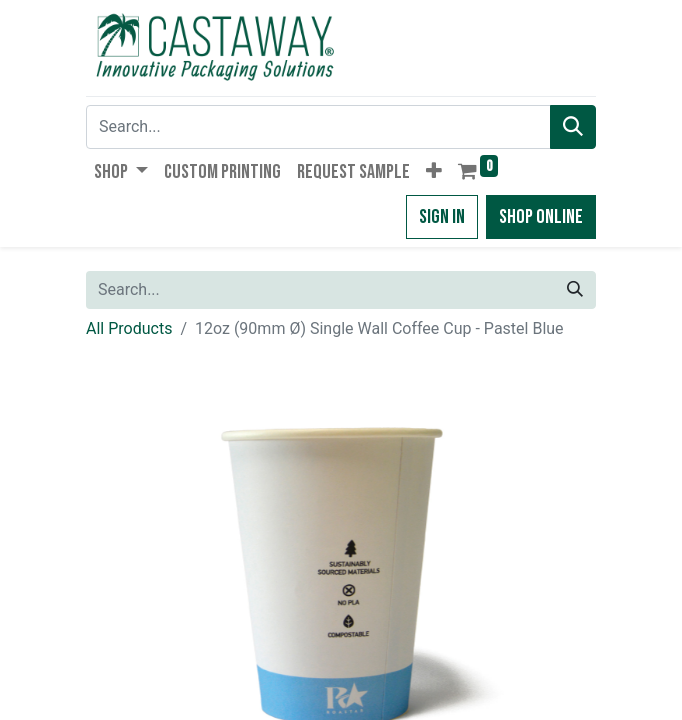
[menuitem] (222, 172)
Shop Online (541, 217)
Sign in (442, 217)
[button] (434, 172)
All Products (129, 328)
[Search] (573, 127)
